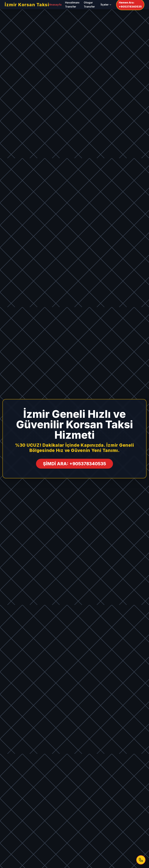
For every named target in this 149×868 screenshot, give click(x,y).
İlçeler (106, 5)
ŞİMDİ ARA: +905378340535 (74, 464)
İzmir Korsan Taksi (27, 5)
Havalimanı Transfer (72, 5)
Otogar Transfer (89, 5)
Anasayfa (55, 5)
